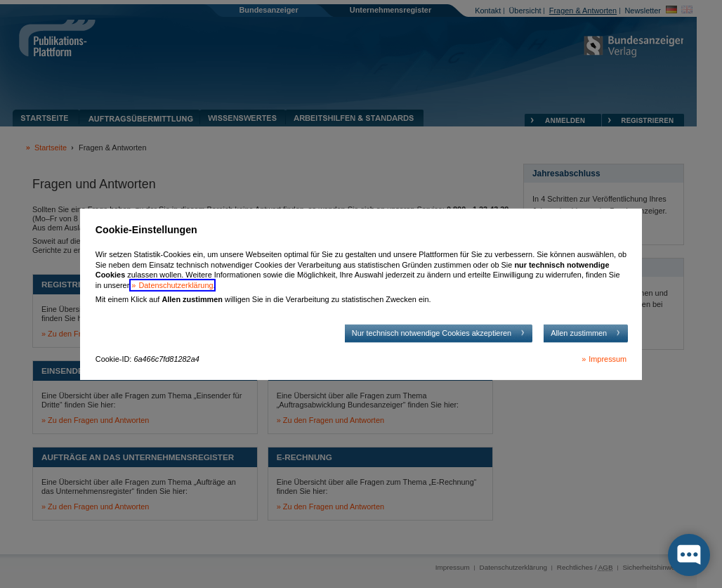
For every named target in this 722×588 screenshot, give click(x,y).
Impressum (608, 359)
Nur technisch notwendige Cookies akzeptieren (432, 333)
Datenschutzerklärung (176, 285)
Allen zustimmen (579, 333)
